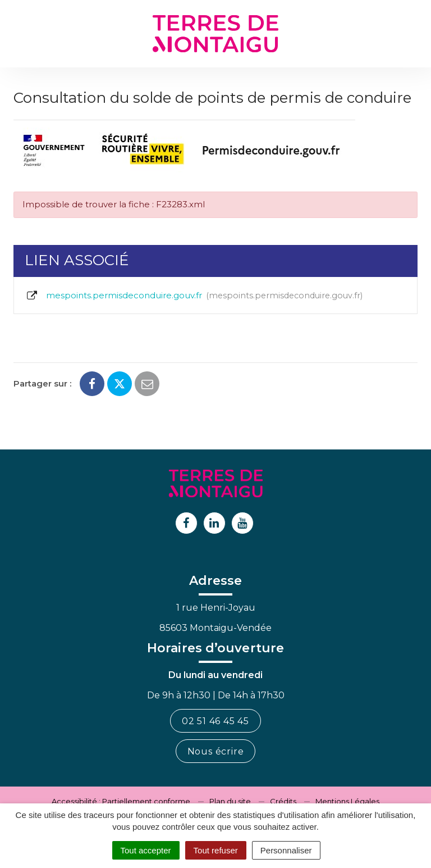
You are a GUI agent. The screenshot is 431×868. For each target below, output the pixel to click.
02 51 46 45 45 (215, 721)
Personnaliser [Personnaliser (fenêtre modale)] (286, 850)
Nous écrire (216, 751)
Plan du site (230, 801)
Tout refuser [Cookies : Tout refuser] (216, 850)
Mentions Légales (347, 801)
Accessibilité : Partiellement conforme (121, 801)
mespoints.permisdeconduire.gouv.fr (194, 296)
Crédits (283, 801)
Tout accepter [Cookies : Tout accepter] (146, 850)
